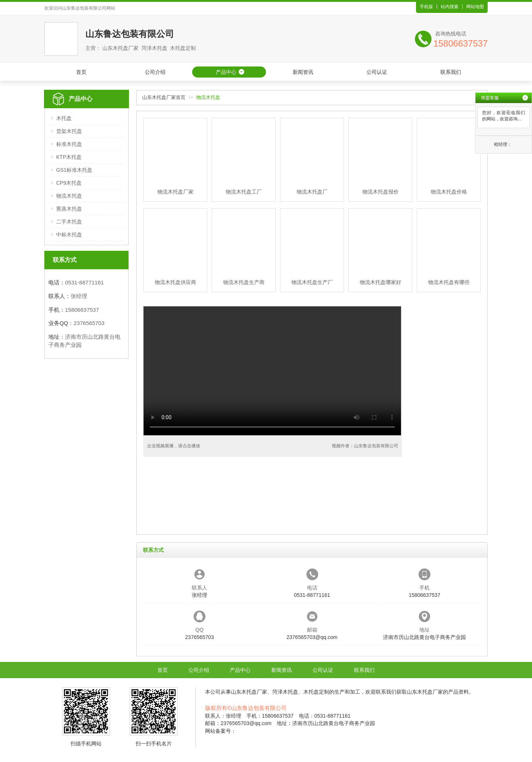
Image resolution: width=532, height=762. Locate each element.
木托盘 (64, 118)
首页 (81, 72)
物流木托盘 (69, 196)
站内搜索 (450, 7)
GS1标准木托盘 (74, 170)
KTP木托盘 (69, 157)
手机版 (426, 7)
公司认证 (377, 72)
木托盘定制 (316, 692)
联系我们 (451, 72)
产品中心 (226, 72)
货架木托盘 (69, 131)
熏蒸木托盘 (69, 209)
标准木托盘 (69, 144)
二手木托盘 (69, 222)
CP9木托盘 (69, 183)
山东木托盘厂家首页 (164, 97)
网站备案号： (221, 731)
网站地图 (475, 7)
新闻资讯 (303, 72)
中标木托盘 (69, 235)
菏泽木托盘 (285, 692)
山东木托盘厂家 (249, 692)
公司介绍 (155, 72)
